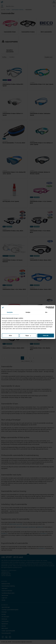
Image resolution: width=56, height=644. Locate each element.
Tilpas (28, 336)
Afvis (10, 336)
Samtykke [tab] (10, 312)
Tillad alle (46, 336)
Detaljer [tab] (28, 312)
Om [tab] (46, 312)
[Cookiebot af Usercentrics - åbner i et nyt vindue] (47, 308)
